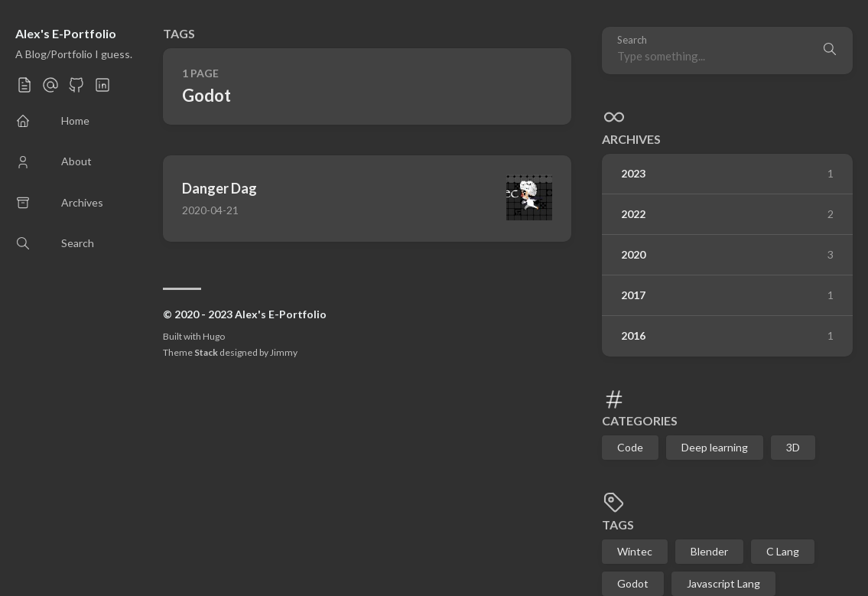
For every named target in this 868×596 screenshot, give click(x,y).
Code (630, 447)
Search (632, 40)
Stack (206, 352)
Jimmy (284, 352)
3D (793, 447)
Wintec (635, 551)
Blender (709, 551)
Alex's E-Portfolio (66, 33)
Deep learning (715, 447)
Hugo (214, 336)
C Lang (783, 551)
